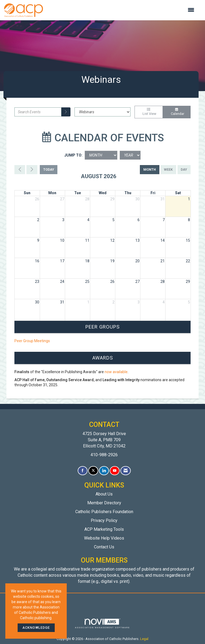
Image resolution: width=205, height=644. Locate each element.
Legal (144, 639)
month (150, 169)
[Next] (32, 170)
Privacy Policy (104, 520)
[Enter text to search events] (38, 112)
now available (116, 372)
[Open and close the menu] (121, 10)
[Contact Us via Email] (126, 471)
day (184, 169)
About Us (104, 494)
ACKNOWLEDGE (36, 628)
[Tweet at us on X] (93, 471)
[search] (66, 112)
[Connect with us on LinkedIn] (104, 471)
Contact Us (104, 547)
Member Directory (104, 503)
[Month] (101, 155)
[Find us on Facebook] (83, 471)
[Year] (130, 155)
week (168, 169)
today (49, 169)
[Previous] (20, 170)
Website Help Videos (104, 538)
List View (149, 112)
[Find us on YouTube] (115, 471)
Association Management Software (102, 624)
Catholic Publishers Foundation (104, 512)
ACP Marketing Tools (104, 529)
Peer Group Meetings (32, 341)
